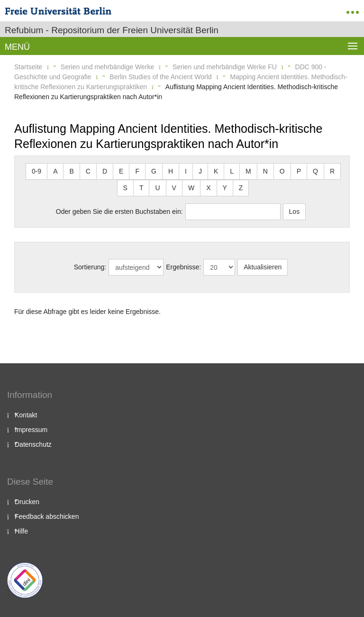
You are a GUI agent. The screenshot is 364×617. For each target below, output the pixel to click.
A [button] (55, 171)
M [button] (248, 171)
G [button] (154, 171)
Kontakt (26, 415)
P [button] (299, 171)
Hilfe (21, 531)
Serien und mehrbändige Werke (107, 67)
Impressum (31, 430)
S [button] (125, 188)
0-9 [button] (36, 171)
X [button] (208, 188)
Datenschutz (33, 444)
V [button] (174, 188)
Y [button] (225, 188)
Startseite (28, 67)
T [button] (141, 188)
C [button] (88, 171)
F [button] (137, 171)
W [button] (191, 188)
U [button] (157, 188)
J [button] (200, 171)
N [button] (265, 171)
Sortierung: (90, 267)
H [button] (171, 171)
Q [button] (315, 171)
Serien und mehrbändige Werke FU (225, 67)
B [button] (71, 171)
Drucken (27, 502)
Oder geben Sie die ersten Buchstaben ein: (119, 212)
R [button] (332, 171)
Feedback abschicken (47, 516)
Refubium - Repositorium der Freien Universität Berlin (112, 30)
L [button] (232, 171)
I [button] (186, 171)
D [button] (105, 171)
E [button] (121, 171)
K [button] (216, 171)
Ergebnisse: (183, 267)
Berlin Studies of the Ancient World (160, 77)
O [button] (282, 171)
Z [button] (241, 188)
